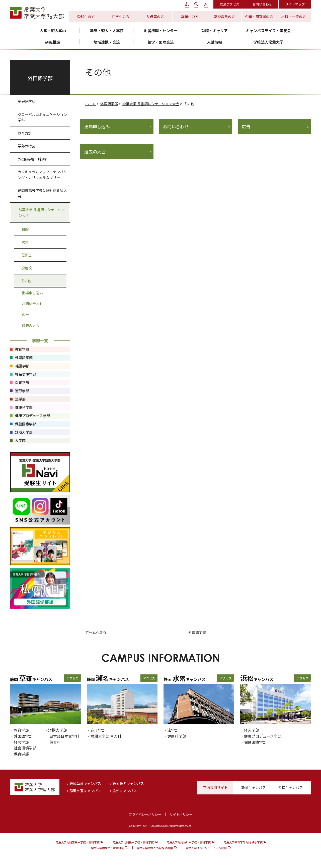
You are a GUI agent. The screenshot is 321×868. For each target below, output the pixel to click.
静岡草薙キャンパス (85, 783)
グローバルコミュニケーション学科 (42, 117)
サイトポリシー (181, 814)
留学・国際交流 (161, 42)
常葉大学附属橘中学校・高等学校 (133, 842)
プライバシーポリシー (145, 814)
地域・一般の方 (294, 17)
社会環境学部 (25, 748)
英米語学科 (27, 101)
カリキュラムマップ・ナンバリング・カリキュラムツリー (42, 175)
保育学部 (21, 754)
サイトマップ (295, 4)
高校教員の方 (224, 17)
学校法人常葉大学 (268, 42)
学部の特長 (27, 146)
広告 (246, 127)
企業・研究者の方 (259, 17)
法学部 (173, 730)
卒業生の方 (190, 17)
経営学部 (21, 742)
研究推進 (53, 42)
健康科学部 (177, 736)
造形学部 (98, 730)
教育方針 (25, 133)
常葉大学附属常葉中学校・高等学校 (77, 842)
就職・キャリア (215, 31)
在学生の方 (121, 17)
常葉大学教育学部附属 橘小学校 (243, 842)
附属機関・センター (161, 31)
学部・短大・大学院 (107, 31)
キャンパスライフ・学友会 (268, 31)
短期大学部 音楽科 (106, 736)
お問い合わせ (262, 4)
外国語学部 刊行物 (32, 159)
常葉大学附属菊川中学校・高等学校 (189, 842)
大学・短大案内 (53, 31)
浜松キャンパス (125, 791)
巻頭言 (27, 255)
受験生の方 (86, 17)
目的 (25, 229)
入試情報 (214, 42)
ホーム (91, 104)
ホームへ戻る (96, 632)
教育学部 (21, 730)
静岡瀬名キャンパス (128, 783)
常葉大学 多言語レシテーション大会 (151, 104)
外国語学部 (109, 104)
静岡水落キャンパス (85, 791)
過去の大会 (95, 152)
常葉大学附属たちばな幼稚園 (155, 848)
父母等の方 (155, 17)
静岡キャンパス (254, 787)
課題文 (27, 268)
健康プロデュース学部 (263, 736)
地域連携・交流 (107, 42)
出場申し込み (97, 127)
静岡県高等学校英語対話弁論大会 (42, 193)
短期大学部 (58, 730)
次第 (25, 242)
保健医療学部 (255, 742)
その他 (26, 281)
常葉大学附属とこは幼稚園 (108, 848)
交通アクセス (230, 4)
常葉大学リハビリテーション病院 (206, 848)
